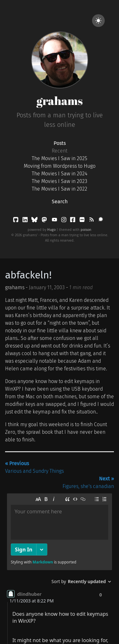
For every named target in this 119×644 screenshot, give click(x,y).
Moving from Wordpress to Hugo (60, 166)
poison (86, 230)
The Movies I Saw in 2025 (60, 158)
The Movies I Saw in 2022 (60, 189)
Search (60, 202)
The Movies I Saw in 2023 (60, 181)
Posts (60, 143)
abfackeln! (28, 275)
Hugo (51, 230)
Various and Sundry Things (34, 467)
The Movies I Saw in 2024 (60, 174)
